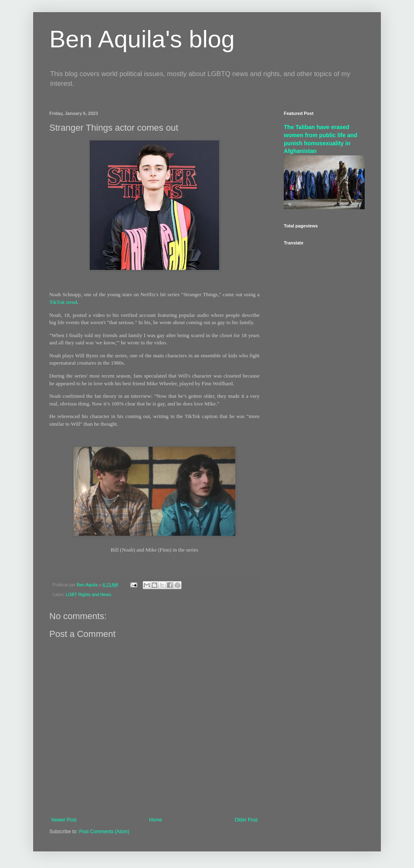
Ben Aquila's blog (142, 39)
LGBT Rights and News (88, 594)
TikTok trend (63, 302)
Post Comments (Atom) (104, 832)
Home (156, 820)
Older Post (246, 820)
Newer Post (64, 820)
